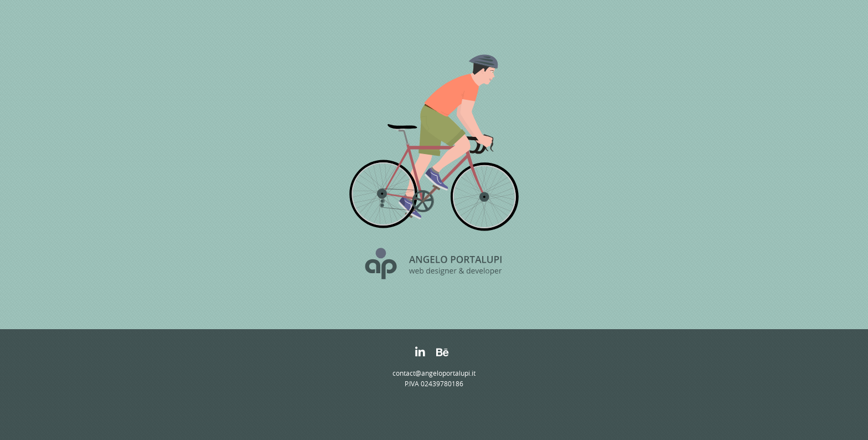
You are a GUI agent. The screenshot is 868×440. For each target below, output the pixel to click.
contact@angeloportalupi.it (434, 373)
